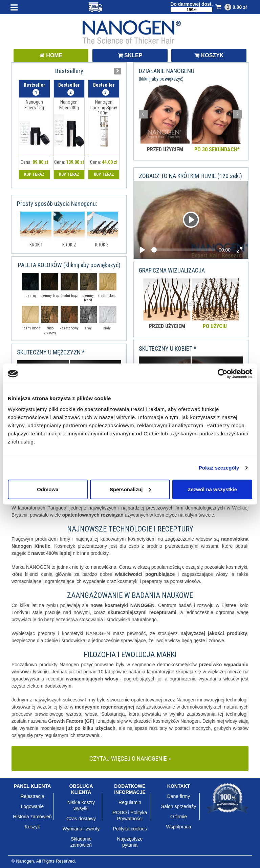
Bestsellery (69, 71)
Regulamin (130, 802)
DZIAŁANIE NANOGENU (167, 74)
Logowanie (32, 806)
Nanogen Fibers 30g (69, 105)
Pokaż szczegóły (219, 468)
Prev (143, 114)
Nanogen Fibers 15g (34, 105)
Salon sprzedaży (179, 806)
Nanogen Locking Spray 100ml (104, 108)
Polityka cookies (130, 829)
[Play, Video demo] (191, 220)
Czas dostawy (81, 819)
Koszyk (32, 827)
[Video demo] (191, 220)
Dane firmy (179, 796)
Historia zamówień (32, 817)
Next (238, 114)
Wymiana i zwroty (81, 829)
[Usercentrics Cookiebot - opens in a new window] (223, 374)
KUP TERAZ (34, 174)
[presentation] (118, 71)
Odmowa (48, 489)
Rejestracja (32, 796)
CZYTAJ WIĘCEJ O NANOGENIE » (130, 758)
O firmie (179, 817)
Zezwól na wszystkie (212, 489)
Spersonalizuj (130, 489)
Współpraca (179, 827)
